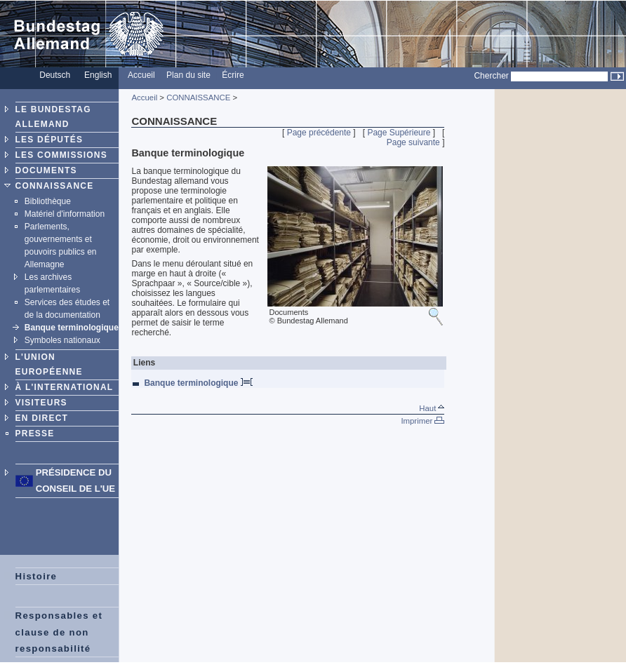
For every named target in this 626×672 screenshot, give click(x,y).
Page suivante (413, 142)
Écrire (233, 75)
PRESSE (35, 434)
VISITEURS (41, 403)
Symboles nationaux (62, 340)
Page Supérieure (399, 133)
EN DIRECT (42, 418)
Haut (432, 408)
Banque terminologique (72, 328)
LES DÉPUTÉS (49, 140)
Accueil (144, 98)
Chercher (491, 76)
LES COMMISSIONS (61, 155)
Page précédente (319, 133)
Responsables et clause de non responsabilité (59, 632)
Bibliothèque (48, 201)
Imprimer (422, 421)
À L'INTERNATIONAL (65, 387)
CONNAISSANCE (55, 186)
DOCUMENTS (46, 170)
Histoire (36, 576)
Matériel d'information (65, 214)
